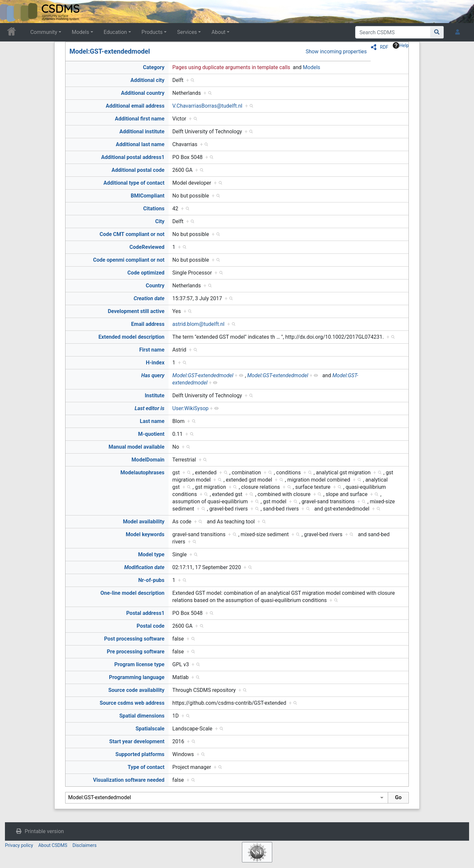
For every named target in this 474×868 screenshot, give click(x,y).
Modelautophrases (143, 473)
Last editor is (150, 408)
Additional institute (142, 132)
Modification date (144, 567)
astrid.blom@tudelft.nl (198, 324)
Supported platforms (140, 754)
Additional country (143, 93)
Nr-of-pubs (151, 580)
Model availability (144, 522)
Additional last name (140, 144)
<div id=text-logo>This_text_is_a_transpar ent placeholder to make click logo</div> (11, 12)
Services (187, 32)
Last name (152, 421)
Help (401, 45)
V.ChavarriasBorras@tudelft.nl (208, 106)
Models (80, 32)
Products (152, 32)
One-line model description (132, 593)
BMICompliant (148, 196)
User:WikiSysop (191, 408)
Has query (153, 375)
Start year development (137, 741)
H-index (155, 363)
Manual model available (137, 447)
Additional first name (140, 119)
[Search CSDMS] (393, 32)
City (160, 221)
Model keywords (145, 534)
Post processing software (134, 639)
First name (152, 350)
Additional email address (135, 106)
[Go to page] (437, 32)
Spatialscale (150, 729)
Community (44, 32)
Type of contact (146, 767)
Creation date (149, 298)
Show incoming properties (336, 52)
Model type (151, 554)
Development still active (136, 311)
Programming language (137, 677)
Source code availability (136, 690)
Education (115, 32)
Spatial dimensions (142, 716)
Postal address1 (145, 613)
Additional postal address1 (133, 157)
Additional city (147, 80)
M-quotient (151, 434)
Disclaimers (84, 845)
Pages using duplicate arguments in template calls (231, 67)
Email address (148, 324)
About (218, 32)
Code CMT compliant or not (132, 234)
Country (155, 286)
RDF (384, 47)
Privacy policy (19, 845)
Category (154, 67)
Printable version (44, 831)
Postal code (151, 626)
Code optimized (146, 273)
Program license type (139, 664)
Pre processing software (136, 652)
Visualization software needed (129, 780)
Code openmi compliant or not (129, 260)
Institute (155, 395)
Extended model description (132, 337)
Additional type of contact (134, 183)
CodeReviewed (147, 247)
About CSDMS (53, 845)
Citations (154, 209)
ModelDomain (148, 460)
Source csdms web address (132, 703)
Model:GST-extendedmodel (110, 51)
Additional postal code (138, 170)
